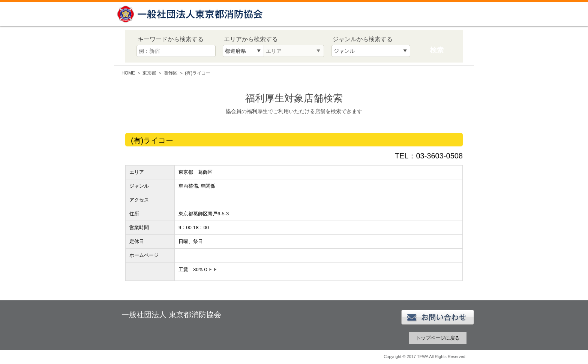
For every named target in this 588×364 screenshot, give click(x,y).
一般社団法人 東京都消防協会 (191, 14)
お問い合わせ (438, 317)
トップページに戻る (438, 338)
